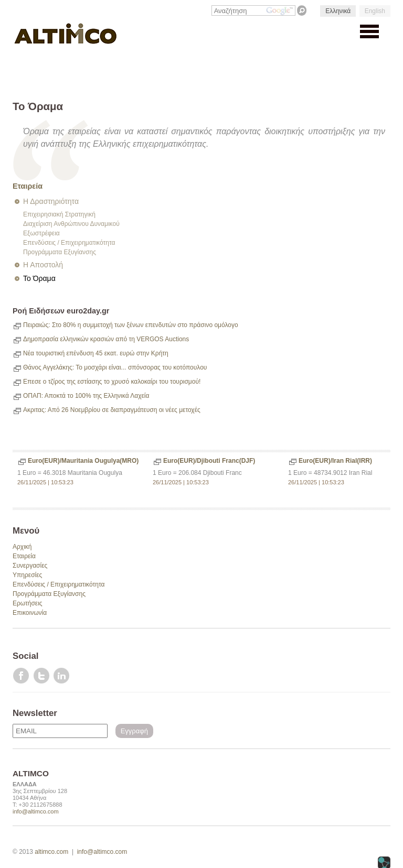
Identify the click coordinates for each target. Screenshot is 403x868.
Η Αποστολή (43, 265)
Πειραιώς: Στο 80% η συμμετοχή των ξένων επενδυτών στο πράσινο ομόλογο (131, 325)
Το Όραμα (39, 278)
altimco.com (51, 852)
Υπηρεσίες (27, 575)
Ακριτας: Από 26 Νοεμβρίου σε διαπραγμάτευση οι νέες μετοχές (112, 410)
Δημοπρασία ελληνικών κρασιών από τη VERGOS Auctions (106, 339)
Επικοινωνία (30, 613)
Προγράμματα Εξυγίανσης (60, 252)
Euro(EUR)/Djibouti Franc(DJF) (209, 461)
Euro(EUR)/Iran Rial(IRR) (335, 461)
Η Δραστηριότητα (51, 201)
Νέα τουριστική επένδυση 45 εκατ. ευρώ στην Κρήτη (96, 353)
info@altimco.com (36, 811)
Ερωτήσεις (28, 603)
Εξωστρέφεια (41, 233)
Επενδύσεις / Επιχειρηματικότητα (69, 243)
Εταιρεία (28, 186)
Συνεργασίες (30, 566)
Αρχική (22, 547)
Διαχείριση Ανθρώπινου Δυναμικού (71, 224)
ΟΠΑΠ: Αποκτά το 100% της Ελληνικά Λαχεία (86, 396)
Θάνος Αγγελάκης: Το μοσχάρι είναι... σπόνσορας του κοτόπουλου (115, 367)
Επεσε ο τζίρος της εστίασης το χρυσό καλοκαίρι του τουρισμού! (112, 382)
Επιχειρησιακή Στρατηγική (59, 214)
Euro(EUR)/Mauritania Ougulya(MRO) (83, 461)
